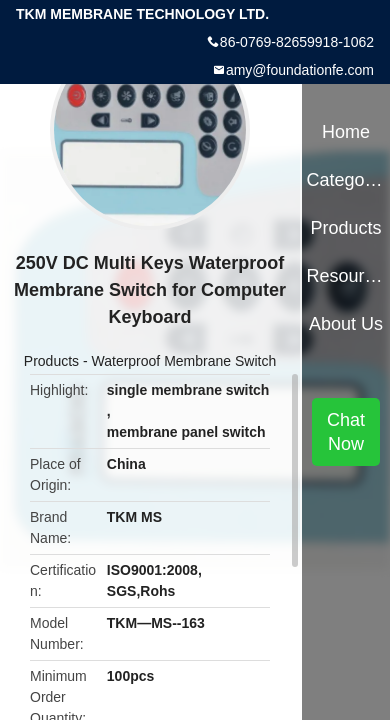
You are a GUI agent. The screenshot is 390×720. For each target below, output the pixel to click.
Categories (345, 180)
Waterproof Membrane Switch (184, 361)
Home (346, 132)
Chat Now (346, 432)
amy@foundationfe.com (300, 70)
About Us (346, 324)
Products (51, 361)
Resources (345, 276)
